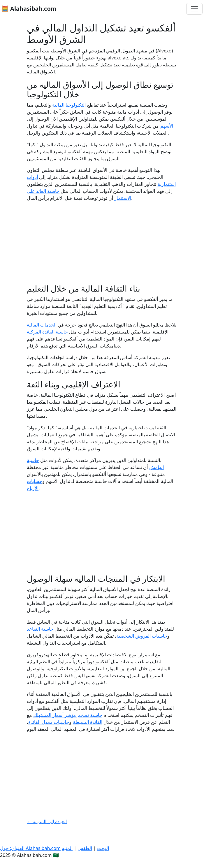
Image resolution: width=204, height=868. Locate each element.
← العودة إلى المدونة (47, 821)
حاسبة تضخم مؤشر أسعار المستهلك (68, 715)
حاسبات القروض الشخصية (142, 636)
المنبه (67, 848)
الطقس (85, 848)
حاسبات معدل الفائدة (49, 722)
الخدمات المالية (42, 325)
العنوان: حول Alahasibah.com (30, 848)
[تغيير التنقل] (194, 9)
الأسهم (167, 126)
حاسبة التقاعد (40, 629)
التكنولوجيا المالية (69, 105)
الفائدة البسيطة (88, 722)
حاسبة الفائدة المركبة (47, 332)
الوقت (103, 848)
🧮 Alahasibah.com (29, 9)
